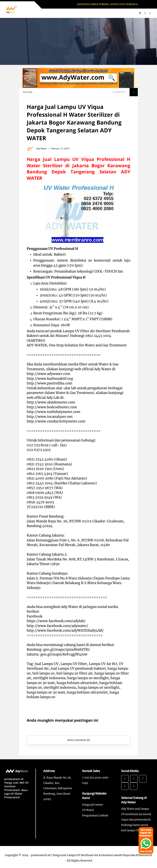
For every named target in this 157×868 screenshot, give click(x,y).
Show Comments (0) (78, 740)
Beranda (28, 92)
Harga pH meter (93, 805)
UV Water (88, 810)
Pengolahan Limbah (95, 815)
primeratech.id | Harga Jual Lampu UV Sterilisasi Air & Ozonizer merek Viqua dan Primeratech (91, 855)
